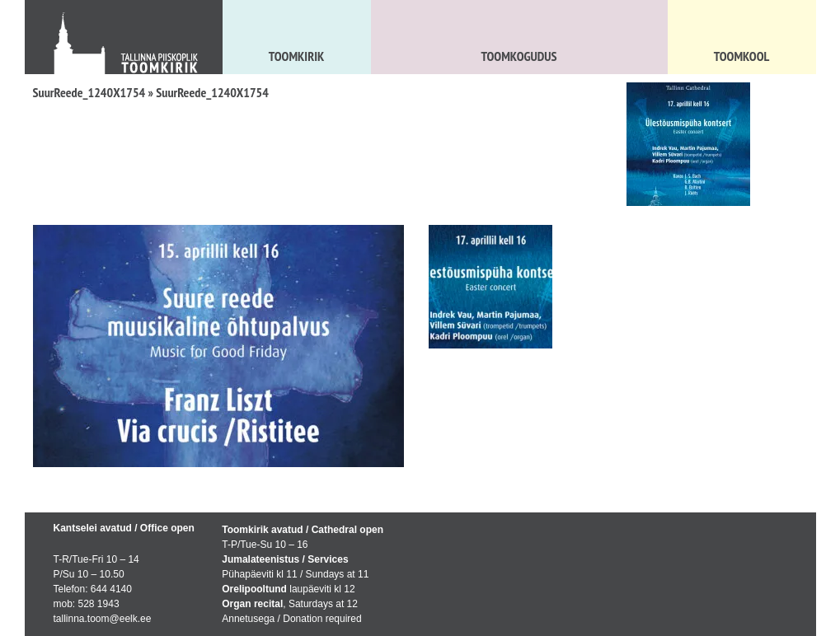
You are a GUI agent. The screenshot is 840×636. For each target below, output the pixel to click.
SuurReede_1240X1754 (89, 92)
